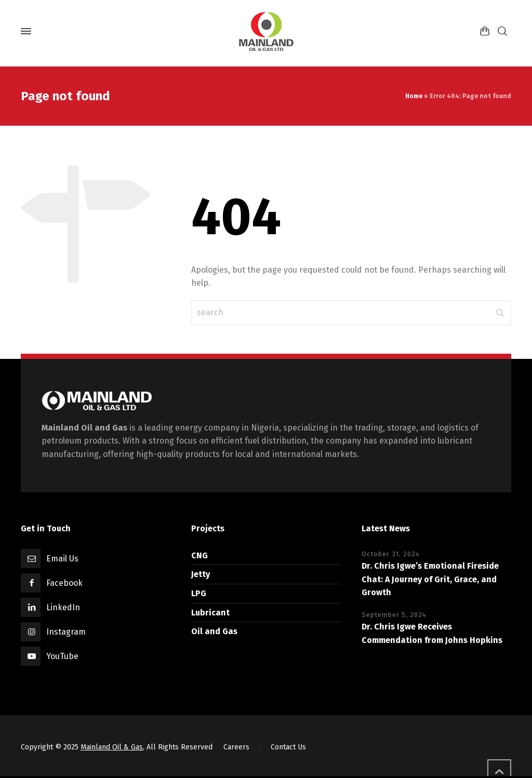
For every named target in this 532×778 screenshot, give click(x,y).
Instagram (66, 632)
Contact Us (288, 747)
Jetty (201, 574)
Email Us (62, 559)
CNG (199, 555)
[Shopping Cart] (485, 31)
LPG (199, 593)
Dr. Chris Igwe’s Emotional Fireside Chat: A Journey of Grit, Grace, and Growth (430, 579)
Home (414, 96)
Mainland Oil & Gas (112, 747)
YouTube (62, 656)
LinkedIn (63, 607)
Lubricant (210, 613)
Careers (236, 747)
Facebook (64, 583)
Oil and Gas (214, 631)
